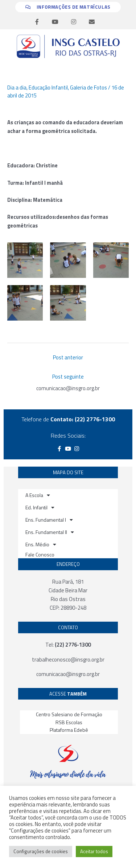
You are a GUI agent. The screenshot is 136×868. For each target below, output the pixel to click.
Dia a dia (17, 87)
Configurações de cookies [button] (41, 851)
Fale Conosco (40, 554)
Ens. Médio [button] (41, 544)
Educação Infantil (48, 87)
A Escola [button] (38, 495)
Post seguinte (68, 377)
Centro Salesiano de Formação (69, 714)
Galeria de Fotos (88, 87)
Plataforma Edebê (69, 730)
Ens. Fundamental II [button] (50, 532)
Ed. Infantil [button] (40, 508)
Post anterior (68, 357)
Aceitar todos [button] (94, 851)
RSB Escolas (69, 722)
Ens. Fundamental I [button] (49, 520)
